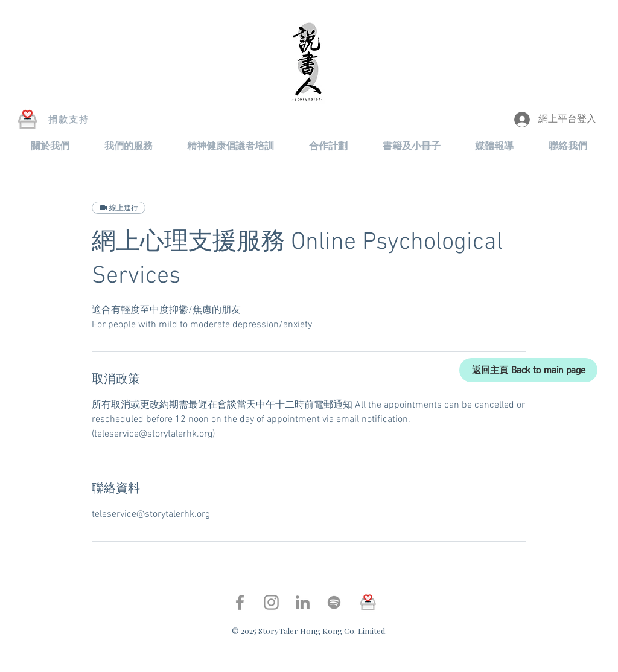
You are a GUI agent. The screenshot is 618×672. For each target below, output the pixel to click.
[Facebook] (240, 602)
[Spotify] (334, 602)
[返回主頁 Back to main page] (528, 370)
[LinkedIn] (303, 602)
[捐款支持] (69, 119)
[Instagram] (271, 602)
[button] (50, 146)
